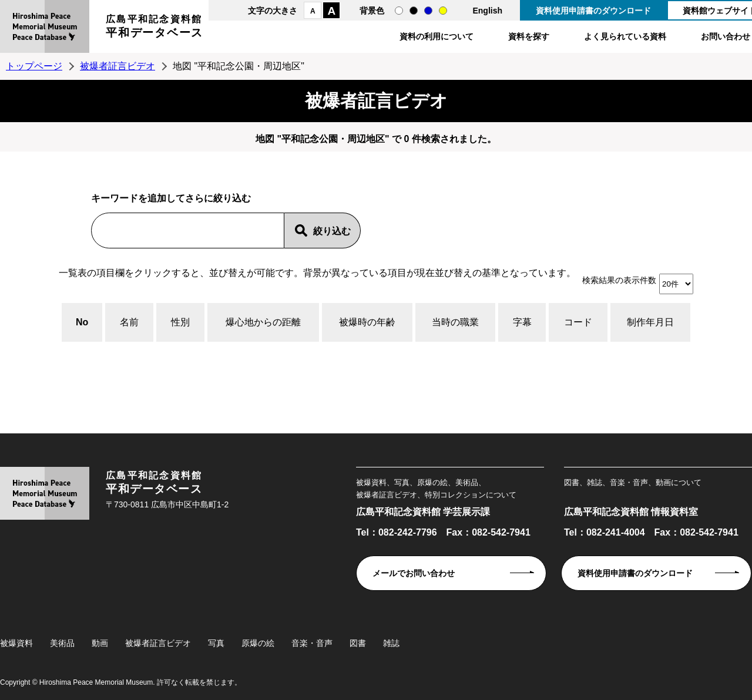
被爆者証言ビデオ (117, 66)
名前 (129, 322)
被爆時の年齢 (367, 322)
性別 (180, 322)
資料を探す (529, 36)
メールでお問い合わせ (414, 573)
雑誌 (391, 643)
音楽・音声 (312, 643)
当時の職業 (455, 322)
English (487, 11)
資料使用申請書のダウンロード (593, 11)
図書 (358, 643)
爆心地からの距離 (263, 322)
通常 (399, 11)
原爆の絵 (258, 643)
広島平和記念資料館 (155, 28)
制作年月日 (650, 322)
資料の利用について (437, 36)
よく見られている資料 (625, 36)
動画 (100, 643)
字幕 (522, 322)
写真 (216, 643)
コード (578, 322)
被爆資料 (16, 643)
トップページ (34, 66)
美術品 (62, 643)
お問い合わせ (726, 36)
